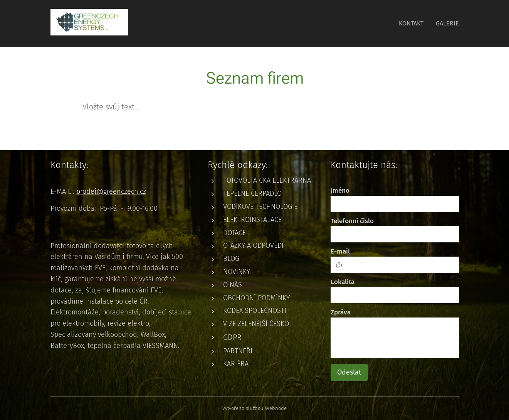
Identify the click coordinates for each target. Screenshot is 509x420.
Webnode (276, 408)
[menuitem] (413, 24)
